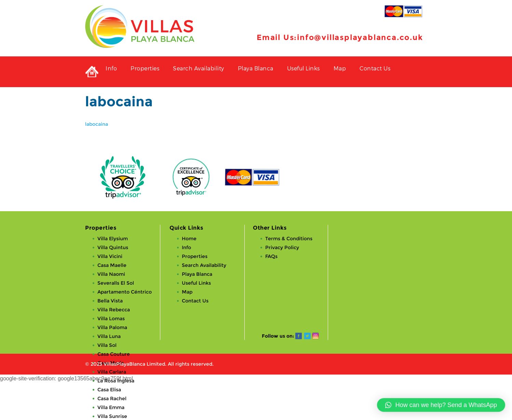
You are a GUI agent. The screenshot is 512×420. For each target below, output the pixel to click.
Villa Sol (107, 345)
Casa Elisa (109, 390)
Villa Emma (111, 407)
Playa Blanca (256, 68)
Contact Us (375, 68)
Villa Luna (109, 336)
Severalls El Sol (116, 283)
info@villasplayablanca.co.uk (360, 37)
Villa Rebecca (114, 310)
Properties (145, 68)
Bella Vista (110, 301)
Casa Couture (114, 354)
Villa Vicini (110, 256)
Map (340, 68)
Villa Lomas (111, 319)
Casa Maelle (112, 265)
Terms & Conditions (289, 239)
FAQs (271, 256)
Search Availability (199, 68)
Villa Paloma (112, 327)
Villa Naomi (111, 274)
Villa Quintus (113, 247)
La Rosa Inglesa (116, 381)
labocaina (97, 124)
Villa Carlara (112, 372)
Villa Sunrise (112, 416)
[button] (441, 405)
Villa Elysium (113, 239)
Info (111, 68)
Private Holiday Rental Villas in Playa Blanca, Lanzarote (92, 72)
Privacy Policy (282, 247)
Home (189, 239)
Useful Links (304, 68)
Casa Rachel (112, 398)
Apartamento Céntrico (125, 292)
